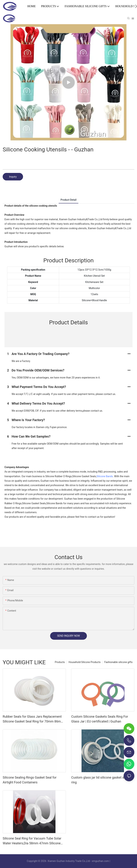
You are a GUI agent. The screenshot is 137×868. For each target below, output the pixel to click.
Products (60, 662)
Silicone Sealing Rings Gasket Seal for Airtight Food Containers (30, 780)
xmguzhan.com (100, 861)
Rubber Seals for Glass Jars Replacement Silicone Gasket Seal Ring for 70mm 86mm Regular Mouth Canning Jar (33, 719)
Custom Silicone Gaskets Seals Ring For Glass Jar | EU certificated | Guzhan (100, 719)
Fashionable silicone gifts (118, 662)
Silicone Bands (105, 476)
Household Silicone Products (84, 662)
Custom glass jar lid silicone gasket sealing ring (102, 780)
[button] (136, 6)
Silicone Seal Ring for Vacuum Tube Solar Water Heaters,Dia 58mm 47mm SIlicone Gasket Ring (32, 841)
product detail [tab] (68, 200)
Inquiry (13, 177)
